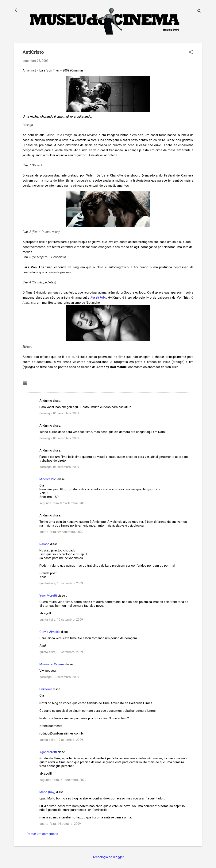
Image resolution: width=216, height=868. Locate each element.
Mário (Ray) (47, 792)
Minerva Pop (48, 479)
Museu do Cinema (52, 664)
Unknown (46, 689)
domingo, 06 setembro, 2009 (59, 413)
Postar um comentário (43, 834)
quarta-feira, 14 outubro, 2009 (60, 824)
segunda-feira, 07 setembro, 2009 (63, 503)
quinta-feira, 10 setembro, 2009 (61, 583)
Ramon (44, 544)
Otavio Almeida (50, 632)
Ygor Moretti (48, 596)
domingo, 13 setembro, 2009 (59, 677)
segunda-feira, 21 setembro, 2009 (63, 780)
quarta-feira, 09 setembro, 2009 (61, 532)
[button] (191, 53)
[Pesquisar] (199, 11)
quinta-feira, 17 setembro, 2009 (61, 740)
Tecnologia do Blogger (108, 857)
